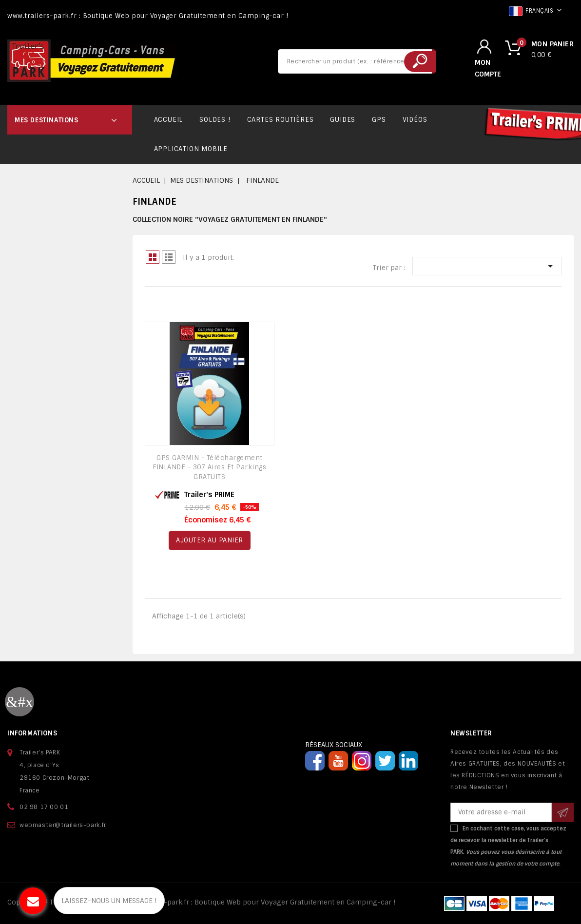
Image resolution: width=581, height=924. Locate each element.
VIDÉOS (415, 120)
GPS (379, 120)
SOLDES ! (215, 120)
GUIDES (343, 120)
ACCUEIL (169, 120)
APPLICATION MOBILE (191, 149)
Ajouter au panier (210, 540)
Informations (32, 733)
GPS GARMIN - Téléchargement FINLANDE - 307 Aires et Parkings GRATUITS (209, 468)
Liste (169, 257)
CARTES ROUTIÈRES (281, 120)
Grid (153, 257)
